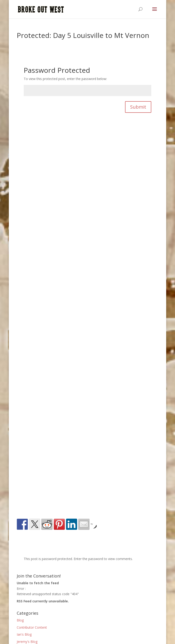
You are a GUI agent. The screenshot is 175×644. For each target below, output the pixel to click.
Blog (20, 620)
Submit (138, 107)
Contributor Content (32, 627)
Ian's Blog (24, 634)
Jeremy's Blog (27, 642)
